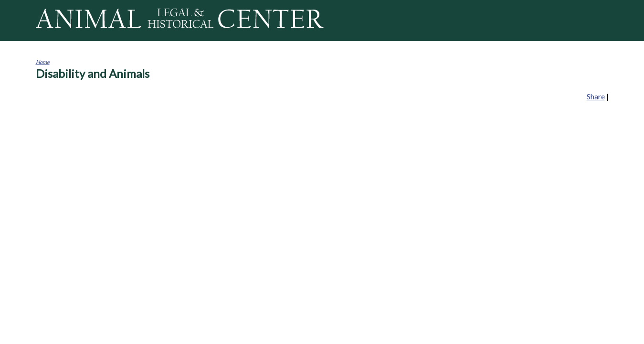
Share (596, 96)
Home (43, 62)
